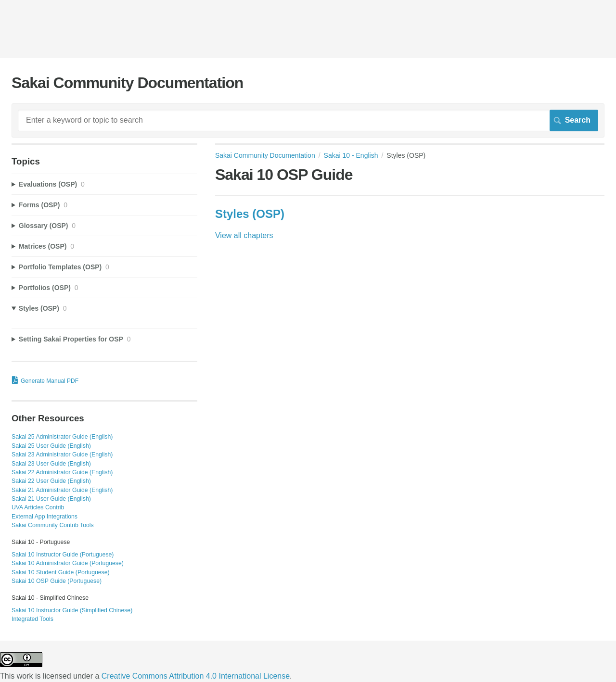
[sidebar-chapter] (104, 184)
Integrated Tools (32, 619)
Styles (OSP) (250, 214)
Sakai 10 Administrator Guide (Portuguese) (68, 563)
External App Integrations (45, 517)
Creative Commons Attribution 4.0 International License (196, 676)
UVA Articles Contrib (38, 507)
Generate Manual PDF (50, 381)
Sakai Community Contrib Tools (53, 525)
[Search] (308, 120)
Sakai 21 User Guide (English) (51, 499)
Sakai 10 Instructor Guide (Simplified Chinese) (72, 610)
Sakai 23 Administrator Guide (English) (62, 455)
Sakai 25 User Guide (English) (51, 446)
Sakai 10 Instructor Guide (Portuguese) (63, 555)
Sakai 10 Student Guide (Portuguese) (61, 572)
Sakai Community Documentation (265, 155)
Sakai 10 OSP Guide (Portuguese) (57, 581)
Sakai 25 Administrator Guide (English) (62, 437)
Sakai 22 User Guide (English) (51, 481)
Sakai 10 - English (351, 155)
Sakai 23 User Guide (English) (51, 464)
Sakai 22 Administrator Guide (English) (62, 472)
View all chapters (244, 235)
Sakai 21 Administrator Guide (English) (62, 490)
